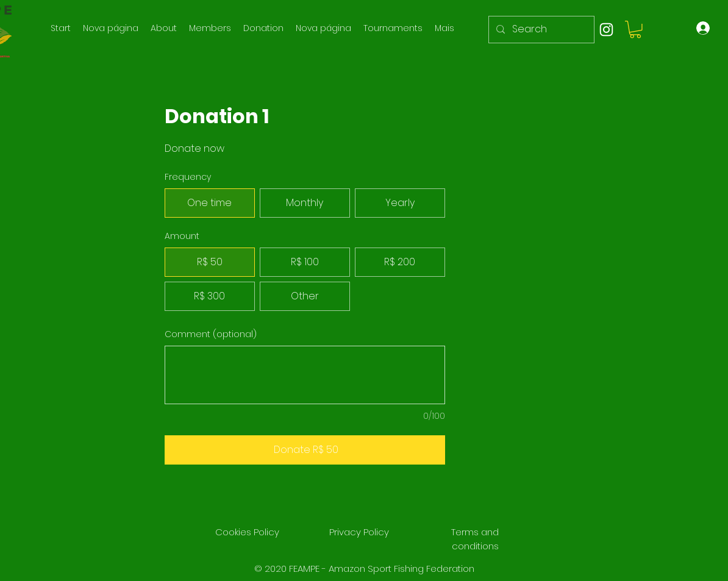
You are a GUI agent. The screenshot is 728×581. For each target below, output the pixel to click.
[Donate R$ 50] (305, 450)
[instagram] (606, 30)
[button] (635, 30)
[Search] (540, 30)
